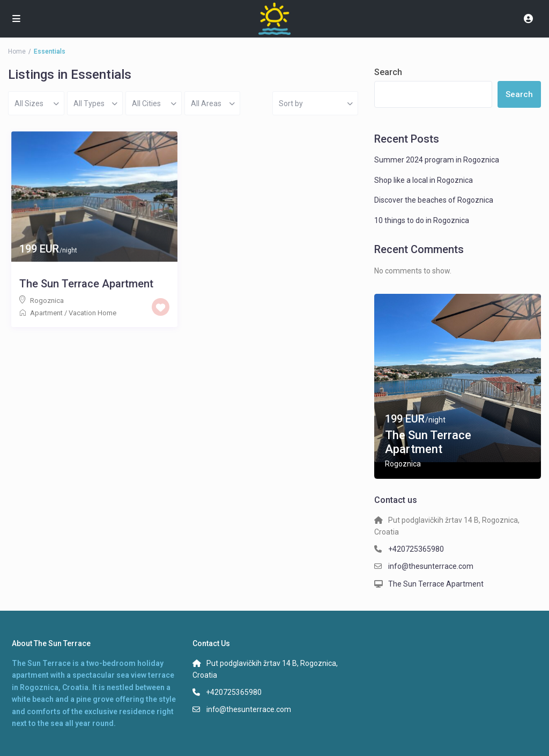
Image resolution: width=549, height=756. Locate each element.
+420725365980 (416, 549)
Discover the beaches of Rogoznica (434, 200)
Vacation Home (92, 313)
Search (388, 72)
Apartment (46, 313)
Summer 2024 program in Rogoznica (437, 160)
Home (17, 51)
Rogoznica (47, 301)
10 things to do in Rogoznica (422, 220)
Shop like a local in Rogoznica (424, 180)
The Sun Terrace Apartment (86, 284)
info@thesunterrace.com (431, 566)
